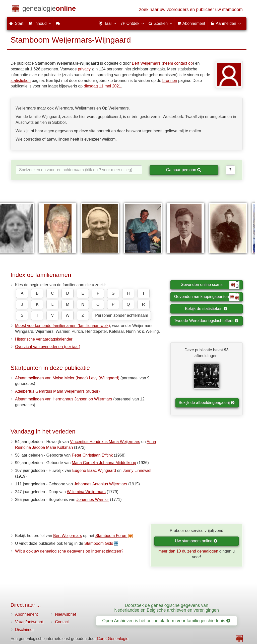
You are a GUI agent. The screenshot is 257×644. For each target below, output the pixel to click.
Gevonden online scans (210, 285)
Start (16, 23)
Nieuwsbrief (66, 614)
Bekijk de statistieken (206, 309)
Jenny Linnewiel (137, 470)
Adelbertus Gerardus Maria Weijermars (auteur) (57, 391)
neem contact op (178, 63)
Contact (62, 622)
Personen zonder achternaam (122, 315)
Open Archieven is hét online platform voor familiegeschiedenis (166, 621)
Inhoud (40, 23)
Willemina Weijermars (86, 492)
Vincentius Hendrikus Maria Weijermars (105, 442)
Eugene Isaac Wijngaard (94, 470)
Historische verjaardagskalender (44, 339)
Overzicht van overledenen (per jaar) (48, 347)
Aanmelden (225, 23)
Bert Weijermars (146, 63)
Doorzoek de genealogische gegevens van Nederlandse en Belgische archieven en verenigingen (167, 608)
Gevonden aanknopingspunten (207, 297)
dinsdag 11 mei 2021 (103, 86)
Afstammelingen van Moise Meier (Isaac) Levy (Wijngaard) (67, 378)
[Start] (49, 9)
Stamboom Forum (111, 536)
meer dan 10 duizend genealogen (188, 551)
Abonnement (26, 614)
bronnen (170, 81)
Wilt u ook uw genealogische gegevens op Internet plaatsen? (69, 551)
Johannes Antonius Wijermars (101, 484)
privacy (84, 69)
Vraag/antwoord (29, 622)
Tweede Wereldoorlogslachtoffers (206, 321)
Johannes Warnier (93, 500)
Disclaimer (24, 630)
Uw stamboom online (196, 541)
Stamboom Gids (99, 543)
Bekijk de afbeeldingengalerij (207, 403)
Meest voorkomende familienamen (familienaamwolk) (62, 326)
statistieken (21, 81)
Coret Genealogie (113, 639)
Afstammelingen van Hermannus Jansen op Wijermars (64, 399)
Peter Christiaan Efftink (92, 455)
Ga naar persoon (183, 170)
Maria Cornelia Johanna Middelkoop (104, 463)
